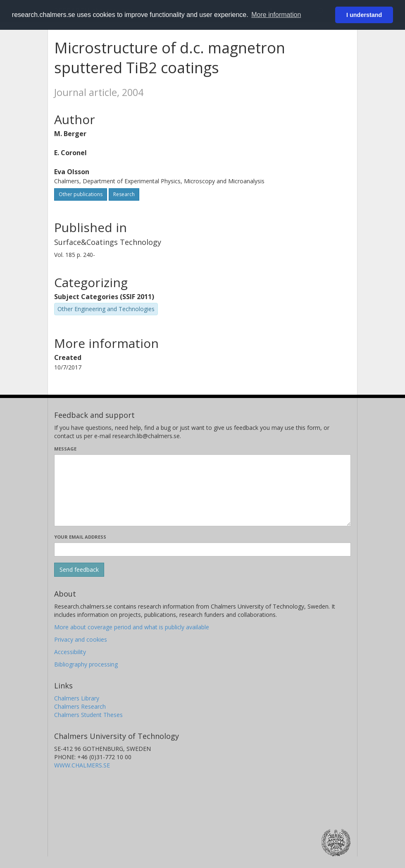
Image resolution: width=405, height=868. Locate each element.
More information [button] (276, 15)
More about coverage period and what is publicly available (132, 627)
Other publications (81, 194)
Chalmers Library (77, 698)
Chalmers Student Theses (88, 715)
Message (65, 449)
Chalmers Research (80, 706)
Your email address (80, 537)
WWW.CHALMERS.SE (82, 765)
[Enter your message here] (202, 490)
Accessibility (70, 652)
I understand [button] (364, 15)
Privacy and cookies (81, 639)
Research (124, 194)
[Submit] (79, 570)
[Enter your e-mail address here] (202, 549)
